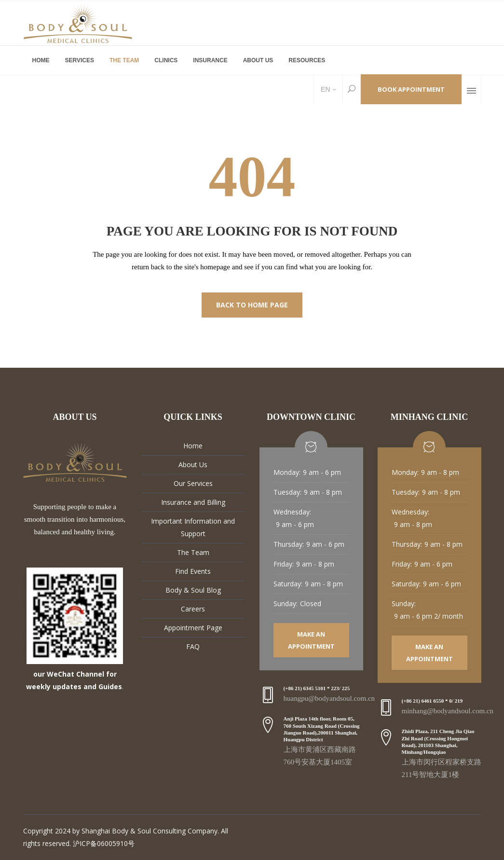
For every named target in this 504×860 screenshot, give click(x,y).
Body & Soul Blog (193, 590)
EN (324, 89)
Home (193, 446)
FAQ (193, 646)
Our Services (193, 483)
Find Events (193, 571)
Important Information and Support (193, 527)
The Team (193, 552)
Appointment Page (193, 628)
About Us (193, 465)
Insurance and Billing (193, 502)
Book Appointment (411, 89)
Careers (193, 609)
